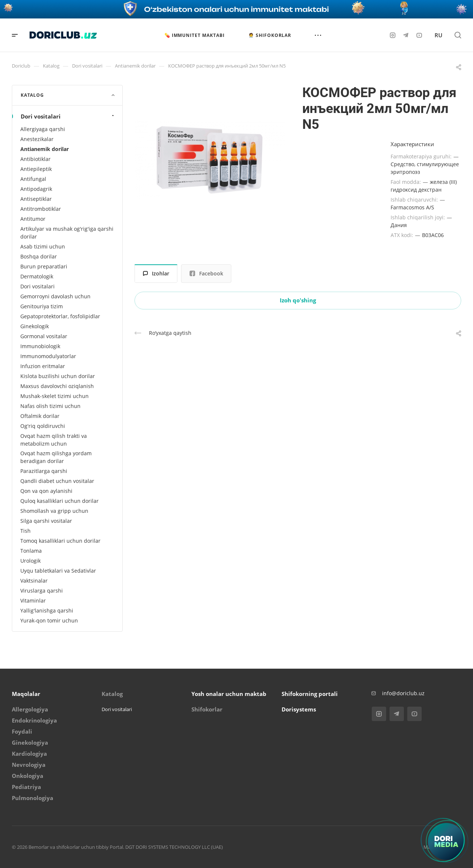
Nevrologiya (29, 765)
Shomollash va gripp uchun (54, 511)
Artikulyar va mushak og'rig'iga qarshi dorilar (67, 233)
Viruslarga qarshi (42, 591)
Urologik (30, 561)
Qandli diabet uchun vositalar (57, 481)
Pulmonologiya (33, 798)
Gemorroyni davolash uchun (55, 296)
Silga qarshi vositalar (46, 521)
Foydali (22, 731)
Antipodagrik (36, 189)
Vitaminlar (33, 601)
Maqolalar (26, 694)
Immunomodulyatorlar (48, 356)
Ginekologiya (30, 742)
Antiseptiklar (36, 199)
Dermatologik (37, 276)
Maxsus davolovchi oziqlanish (57, 386)
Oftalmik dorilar (40, 416)
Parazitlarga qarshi (44, 471)
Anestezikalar (37, 139)
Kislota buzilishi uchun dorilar (58, 376)
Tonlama (31, 551)
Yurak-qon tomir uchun (49, 620)
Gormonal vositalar (44, 336)
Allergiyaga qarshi (43, 129)
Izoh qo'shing (298, 300)
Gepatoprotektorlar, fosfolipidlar (60, 316)
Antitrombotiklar (41, 209)
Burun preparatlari (44, 266)
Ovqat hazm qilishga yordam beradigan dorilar (56, 457)
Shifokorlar (207, 709)
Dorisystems (299, 709)
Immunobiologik (40, 346)
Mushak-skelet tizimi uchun (55, 396)
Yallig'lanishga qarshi (47, 610)
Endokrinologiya (34, 720)
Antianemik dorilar (45, 149)
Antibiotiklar (35, 159)
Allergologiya (30, 709)
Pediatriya (26, 787)
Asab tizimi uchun (43, 246)
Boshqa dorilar (39, 256)
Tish (25, 531)
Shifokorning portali (310, 694)
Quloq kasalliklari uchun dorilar (59, 501)
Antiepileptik (36, 169)
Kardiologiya (29, 754)
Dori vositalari (68, 116)
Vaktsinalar (34, 581)
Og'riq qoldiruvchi (43, 426)
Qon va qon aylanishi (46, 491)
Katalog (112, 694)
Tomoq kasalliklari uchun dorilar (60, 541)
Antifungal (33, 179)
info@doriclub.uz (403, 693)
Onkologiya (28, 776)
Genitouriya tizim (42, 306)
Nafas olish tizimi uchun (50, 406)
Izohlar (156, 273)
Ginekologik (35, 326)
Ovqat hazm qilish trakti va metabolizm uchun (54, 440)
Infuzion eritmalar (43, 366)
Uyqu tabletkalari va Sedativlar (58, 571)
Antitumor (33, 219)
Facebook (206, 273)
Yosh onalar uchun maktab (229, 694)
